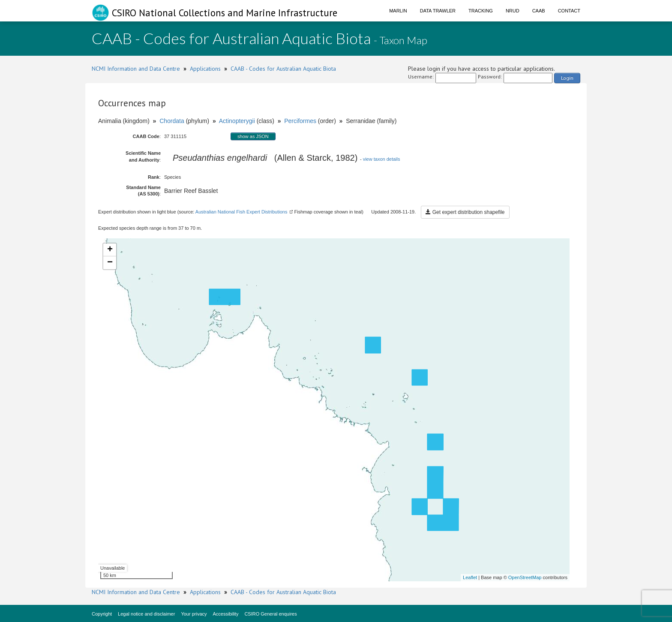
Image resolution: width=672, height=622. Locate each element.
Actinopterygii (237, 121)
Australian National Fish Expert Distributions (241, 212)
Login (567, 78)
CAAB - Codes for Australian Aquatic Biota (283, 69)
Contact (569, 11)
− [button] (110, 263)
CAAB (539, 11)
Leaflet (470, 577)
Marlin (398, 11)
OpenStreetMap (525, 577)
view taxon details (382, 159)
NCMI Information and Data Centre (136, 69)
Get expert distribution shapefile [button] (465, 212)
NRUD (513, 11)
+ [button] (110, 250)
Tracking (481, 11)
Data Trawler (438, 11)
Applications (205, 69)
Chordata (172, 121)
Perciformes (300, 121)
